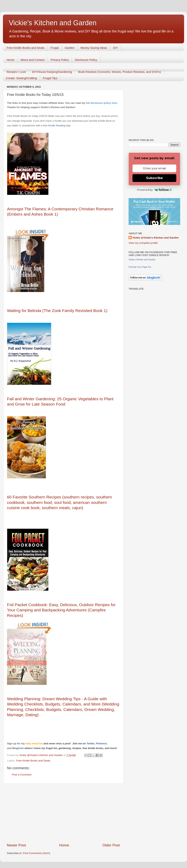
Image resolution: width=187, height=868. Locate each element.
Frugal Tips (50, 78)
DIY (116, 48)
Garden (70, 48)
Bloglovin (18, 748)
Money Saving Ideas (94, 48)
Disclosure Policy (86, 60)
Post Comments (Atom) (37, 853)
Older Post (111, 845)
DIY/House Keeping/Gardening (52, 72)
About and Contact (33, 60)
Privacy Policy (60, 60)
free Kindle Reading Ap (56, 125)
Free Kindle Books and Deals (26, 48)
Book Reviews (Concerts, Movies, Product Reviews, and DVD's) (120, 72)
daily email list (35, 743)
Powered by (154, 190)
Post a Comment (22, 775)
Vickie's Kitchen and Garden (53, 23)
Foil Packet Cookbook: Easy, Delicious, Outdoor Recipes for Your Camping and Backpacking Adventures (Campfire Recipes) (61, 610)
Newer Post (16, 845)
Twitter (90, 743)
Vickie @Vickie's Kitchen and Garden (156, 238)
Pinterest (101, 743)
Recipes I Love (16, 72)
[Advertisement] (63, 813)
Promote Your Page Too (140, 267)
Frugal (55, 48)
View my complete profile (143, 243)
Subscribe (154, 178)
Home (11, 60)
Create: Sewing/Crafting (21, 78)
